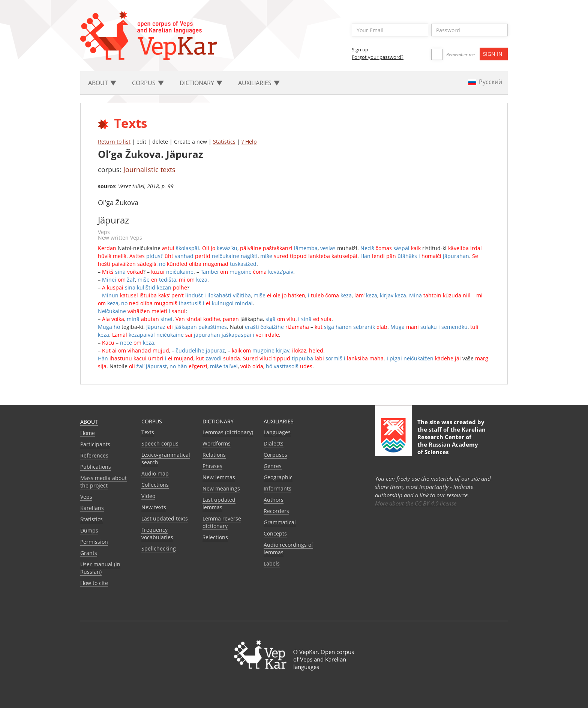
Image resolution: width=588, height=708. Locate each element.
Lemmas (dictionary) (228, 432)
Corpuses (275, 455)
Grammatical (280, 522)
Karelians (92, 508)
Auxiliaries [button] (259, 83)
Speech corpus (160, 443)
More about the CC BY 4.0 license (416, 503)
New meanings (221, 488)
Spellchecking (159, 548)
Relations (214, 455)
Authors (274, 500)
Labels (272, 563)
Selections (215, 537)
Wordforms (217, 443)
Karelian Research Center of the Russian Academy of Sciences (451, 441)
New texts (154, 507)
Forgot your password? (378, 57)
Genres (273, 466)
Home (88, 433)
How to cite (94, 583)
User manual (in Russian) (100, 568)
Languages (277, 432)
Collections (155, 485)
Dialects (274, 443)
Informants (277, 488)
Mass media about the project (103, 482)
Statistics (224, 142)
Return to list (114, 142)
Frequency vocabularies (157, 533)
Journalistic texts (149, 169)
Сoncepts (275, 533)
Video (148, 496)
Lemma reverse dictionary (222, 522)
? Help (249, 142)
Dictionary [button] (201, 83)
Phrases (212, 466)
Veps (86, 497)
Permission (94, 542)
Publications (96, 467)
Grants (89, 553)
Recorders (276, 511)
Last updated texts (165, 518)
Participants (95, 444)
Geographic (278, 477)
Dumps (89, 530)
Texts (148, 432)
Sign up (360, 49)
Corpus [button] (148, 83)
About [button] (102, 83)
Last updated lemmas (219, 503)
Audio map (155, 473)
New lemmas (219, 477)
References (94, 455)
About (89, 422)
